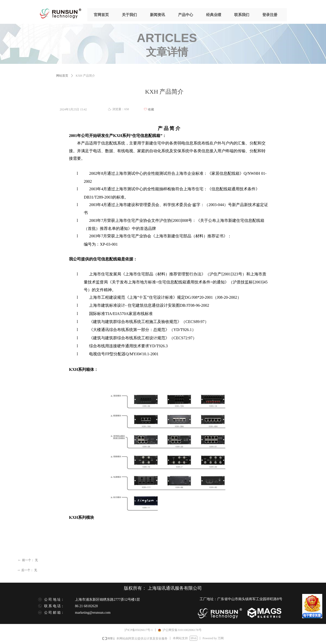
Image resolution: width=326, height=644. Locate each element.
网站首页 (62, 76)
